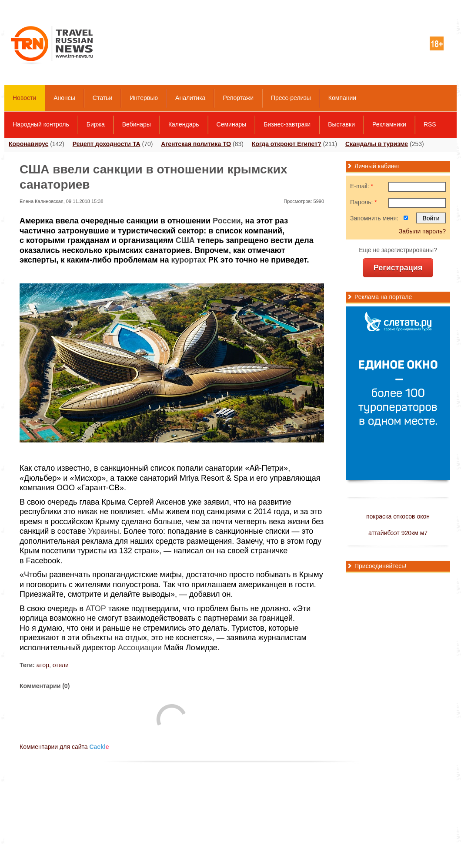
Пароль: (364, 202)
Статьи (102, 98)
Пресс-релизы (291, 98)
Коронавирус (28, 144)
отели (61, 665)
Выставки (341, 124)
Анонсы (64, 98)
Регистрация (398, 268)
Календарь (184, 124)
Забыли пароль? (422, 231)
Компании (342, 98)
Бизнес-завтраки (287, 124)
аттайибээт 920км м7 (398, 533)
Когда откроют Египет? (287, 144)
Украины (103, 531)
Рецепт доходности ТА (107, 144)
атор (43, 665)
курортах (188, 260)
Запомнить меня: (374, 218)
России (227, 221)
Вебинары (137, 124)
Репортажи (238, 98)
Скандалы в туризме (377, 144)
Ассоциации (140, 648)
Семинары (232, 124)
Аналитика (190, 98)
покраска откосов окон (398, 516)
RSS (430, 124)
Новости (24, 98)
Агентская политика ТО (196, 144)
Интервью (144, 98)
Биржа (96, 124)
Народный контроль (41, 124)
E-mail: (362, 186)
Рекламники (389, 124)
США (185, 240)
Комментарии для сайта (64, 747)
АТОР (96, 609)
